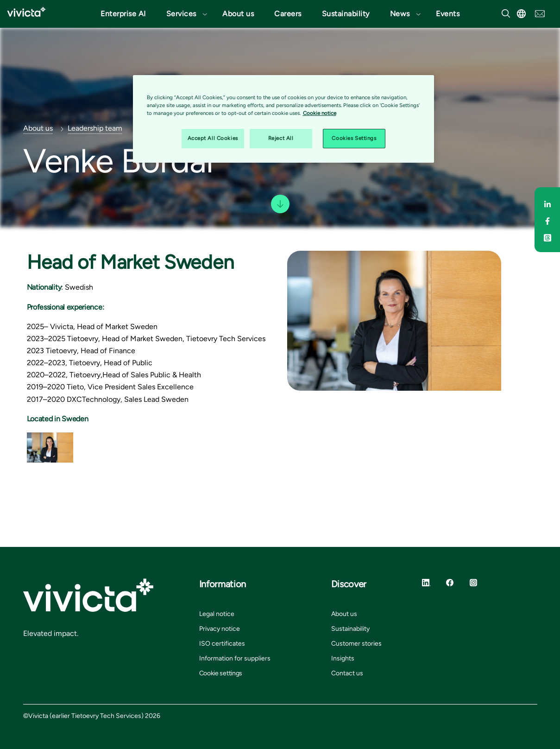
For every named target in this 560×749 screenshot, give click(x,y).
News (400, 14)
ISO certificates (222, 644)
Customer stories (356, 644)
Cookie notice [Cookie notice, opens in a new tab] (320, 113)
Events (448, 14)
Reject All (281, 138)
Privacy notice (220, 629)
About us (238, 14)
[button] (184, 14)
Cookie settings (221, 673)
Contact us (347, 673)
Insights (343, 658)
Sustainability (346, 14)
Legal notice (217, 614)
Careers (288, 14)
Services (181, 14)
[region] (283, 119)
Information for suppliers (235, 658)
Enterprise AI (123, 14)
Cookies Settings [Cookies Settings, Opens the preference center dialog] (354, 138)
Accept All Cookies (213, 138)
